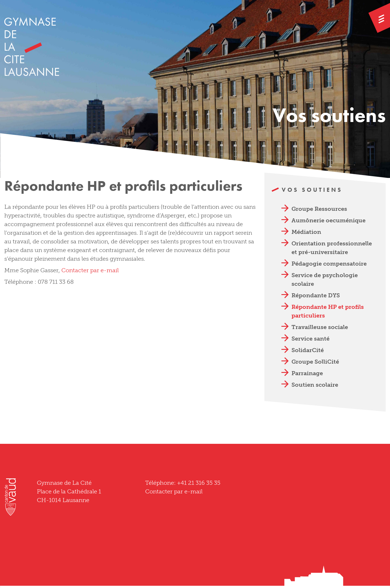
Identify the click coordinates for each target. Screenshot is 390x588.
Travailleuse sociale (320, 327)
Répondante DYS (316, 295)
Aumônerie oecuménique (329, 220)
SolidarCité (308, 350)
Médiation (306, 232)
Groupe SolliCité (315, 362)
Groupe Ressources (319, 209)
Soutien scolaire (315, 385)
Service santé (311, 339)
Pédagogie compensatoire (329, 264)
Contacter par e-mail (90, 270)
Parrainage (307, 373)
